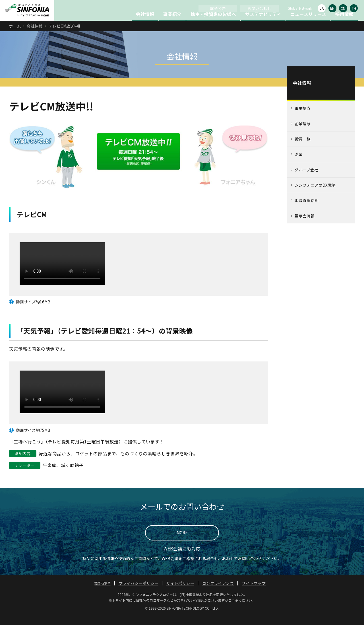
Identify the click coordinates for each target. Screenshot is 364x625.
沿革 (299, 163)
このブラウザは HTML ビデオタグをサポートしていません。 (62, 272)
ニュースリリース (308, 23)
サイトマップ (254, 592)
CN (343, 8)
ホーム (15, 35)
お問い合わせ (259, 8)
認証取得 (102, 592)
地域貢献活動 (307, 209)
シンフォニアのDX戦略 (315, 194)
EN (332, 8)
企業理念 (303, 133)
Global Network (300, 8)
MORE (182, 542)
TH (354, 8)
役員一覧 (303, 148)
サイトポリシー (180, 592)
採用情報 (344, 23)
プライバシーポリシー (138, 592)
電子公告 (218, 8)
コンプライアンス (218, 592)
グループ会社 (306, 179)
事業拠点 (303, 117)
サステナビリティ (263, 23)
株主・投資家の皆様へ (213, 23)
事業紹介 (172, 23)
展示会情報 (305, 225)
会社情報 (145, 23)
